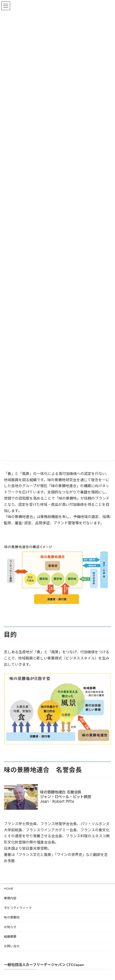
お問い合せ (12, 946)
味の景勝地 (12, 917)
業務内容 (10, 898)
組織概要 (10, 937)
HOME (9, 889)
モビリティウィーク (18, 908)
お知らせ (10, 927)
